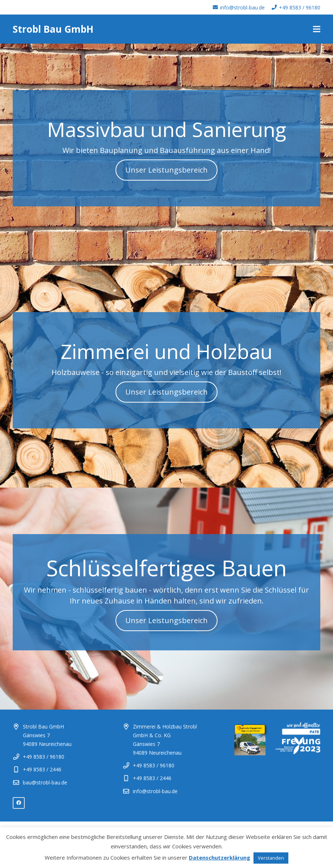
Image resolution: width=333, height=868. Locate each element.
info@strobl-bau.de (155, 791)
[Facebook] (19, 803)
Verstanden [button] (271, 858)
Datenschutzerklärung (220, 857)
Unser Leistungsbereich (166, 170)
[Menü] (317, 29)
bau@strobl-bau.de (45, 782)
